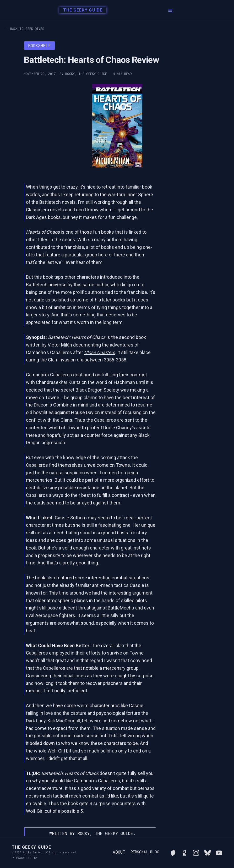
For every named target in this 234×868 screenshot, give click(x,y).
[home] (81, 10)
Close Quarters (100, 352)
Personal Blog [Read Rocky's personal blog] (145, 852)
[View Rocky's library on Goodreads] (184, 852)
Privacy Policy (25, 858)
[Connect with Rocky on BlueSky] (208, 852)
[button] (170, 10)
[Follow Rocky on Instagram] (196, 852)
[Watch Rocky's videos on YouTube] (219, 852)
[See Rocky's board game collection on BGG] (173, 852)
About (119, 852)
